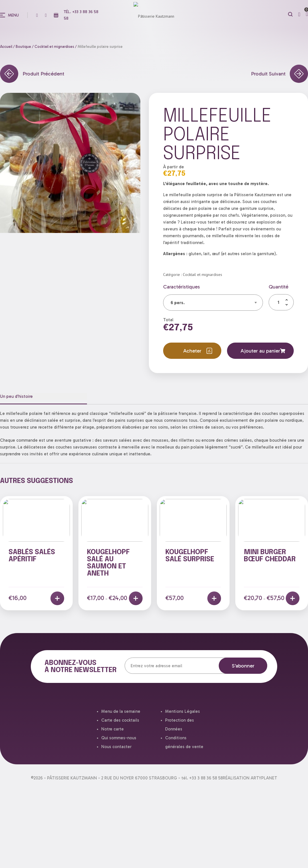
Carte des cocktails (120, 720)
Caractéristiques (182, 287)
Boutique (23, 47)
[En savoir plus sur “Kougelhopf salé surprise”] (214, 598)
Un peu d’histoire (16, 396)
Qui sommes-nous (119, 738)
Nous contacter (116, 747)
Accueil (6, 47)
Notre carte (113, 729)
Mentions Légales (183, 711)
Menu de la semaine (121, 711)
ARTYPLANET (264, 778)
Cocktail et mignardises (54, 47)
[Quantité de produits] (281, 302)
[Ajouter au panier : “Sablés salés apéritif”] (57, 598)
